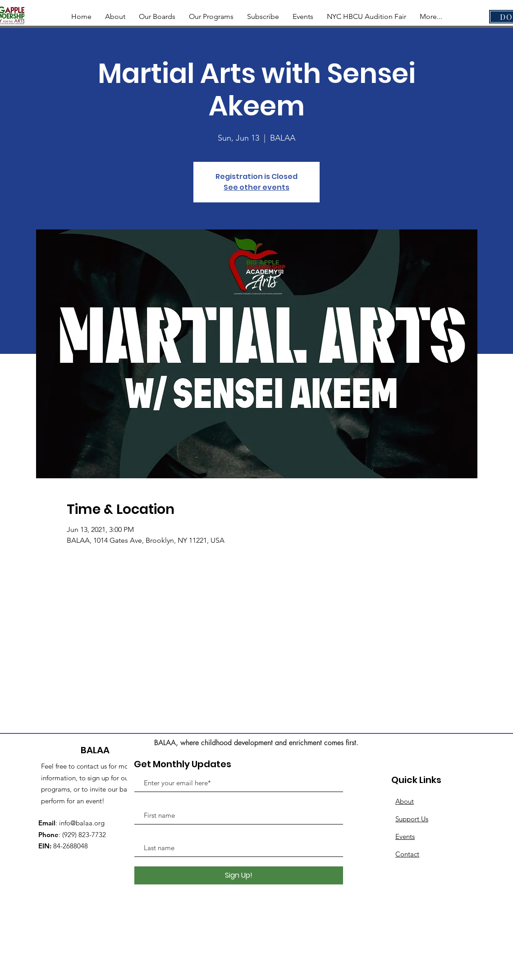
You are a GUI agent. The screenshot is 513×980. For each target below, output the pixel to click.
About (405, 801)
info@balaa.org (82, 823)
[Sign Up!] (239, 875)
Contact (407, 854)
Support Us (412, 819)
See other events (256, 187)
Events (405, 836)
